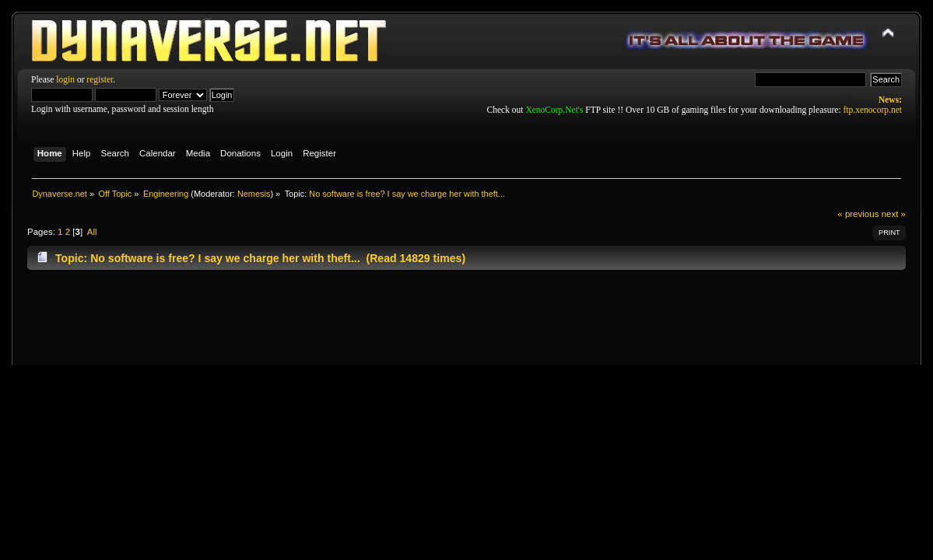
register (100, 79)
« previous (858, 214)
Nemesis (254, 194)
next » (894, 214)
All (92, 232)
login (65, 79)
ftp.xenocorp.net (873, 110)
